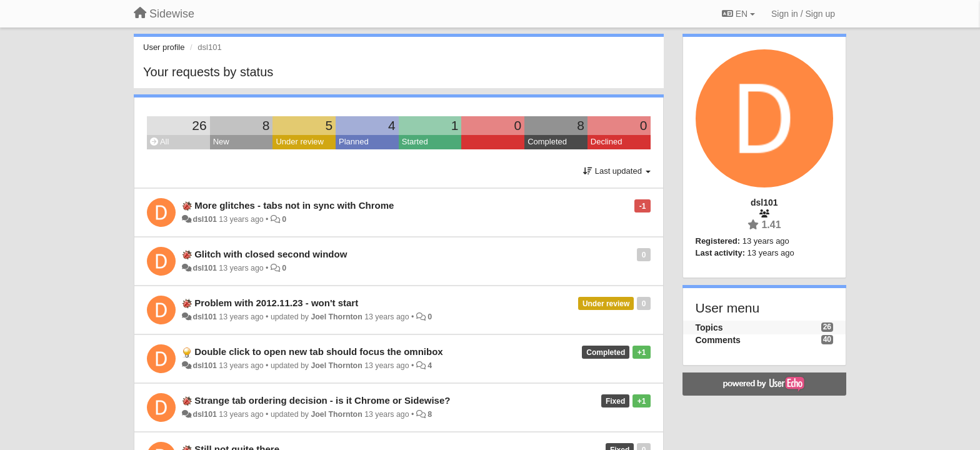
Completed (547, 142)
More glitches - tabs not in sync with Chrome (294, 205)
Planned (354, 142)
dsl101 (204, 219)
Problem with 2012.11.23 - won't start (276, 303)
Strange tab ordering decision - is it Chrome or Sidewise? (322, 400)
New (221, 142)
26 (199, 125)
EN (738, 14)
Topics (709, 327)
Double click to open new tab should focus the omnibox (319, 352)
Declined (607, 142)
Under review (300, 142)
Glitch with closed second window (271, 254)
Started (415, 142)
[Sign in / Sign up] (803, 14)
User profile (164, 47)
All (159, 142)
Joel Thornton (336, 317)
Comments (718, 340)
